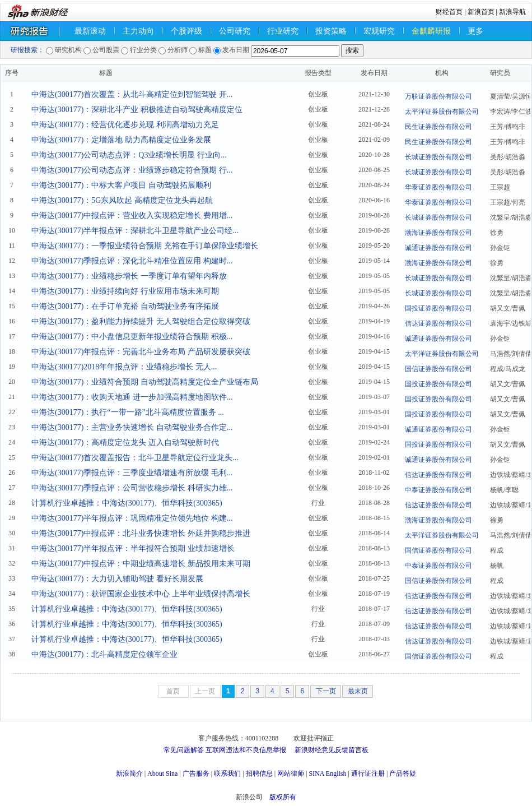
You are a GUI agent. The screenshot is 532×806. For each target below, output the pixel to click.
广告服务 (196, 773)
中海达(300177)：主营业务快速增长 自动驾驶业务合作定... (132, 427)
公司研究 (235, 31)
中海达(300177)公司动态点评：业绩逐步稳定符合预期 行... (132, 170)
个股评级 (186, 31)
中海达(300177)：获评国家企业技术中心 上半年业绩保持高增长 (141, 594)
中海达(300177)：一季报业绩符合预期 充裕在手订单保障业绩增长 (145, 246)
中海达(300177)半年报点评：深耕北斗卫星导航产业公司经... (135, 231)
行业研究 (283, 31)
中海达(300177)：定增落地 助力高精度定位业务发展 (121, 140)
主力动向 (138, 31)
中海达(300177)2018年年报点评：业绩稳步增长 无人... (124, 367)
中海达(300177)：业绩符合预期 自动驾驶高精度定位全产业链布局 (145, 382)
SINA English (327, 773)
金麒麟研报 (431, 31)
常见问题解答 (184, 750)
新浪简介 (129, 773)
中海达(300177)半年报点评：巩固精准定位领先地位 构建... (132, 518)
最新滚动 (90, 31)
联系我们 (227, 773)
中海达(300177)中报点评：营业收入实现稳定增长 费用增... (132, 216)
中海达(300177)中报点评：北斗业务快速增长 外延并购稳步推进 (141, 533)
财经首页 (449, 12)
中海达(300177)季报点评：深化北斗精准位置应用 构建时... (132, 261)
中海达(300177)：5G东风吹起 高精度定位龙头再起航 (122, 200)
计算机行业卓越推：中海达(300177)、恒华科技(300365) (127, 503)
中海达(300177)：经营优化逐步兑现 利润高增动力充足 (125, 125)
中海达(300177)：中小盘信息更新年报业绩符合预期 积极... (132, 337)
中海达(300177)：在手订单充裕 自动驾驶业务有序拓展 (125, 306)
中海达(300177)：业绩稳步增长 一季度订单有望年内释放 (129, 276)
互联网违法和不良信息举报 (246, 750)
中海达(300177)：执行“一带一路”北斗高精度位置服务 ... (128, 412)
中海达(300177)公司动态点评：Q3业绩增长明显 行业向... (129, 155)
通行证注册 (368, 773)
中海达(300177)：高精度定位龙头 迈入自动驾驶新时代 (125, 443)
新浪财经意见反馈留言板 (332, 750)
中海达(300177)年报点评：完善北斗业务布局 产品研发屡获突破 (141, 352)
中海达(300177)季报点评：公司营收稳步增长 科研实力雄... (132, 488)
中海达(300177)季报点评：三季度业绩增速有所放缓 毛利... (132, 473)
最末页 (358, 691)
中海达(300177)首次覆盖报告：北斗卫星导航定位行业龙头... (135, 458)
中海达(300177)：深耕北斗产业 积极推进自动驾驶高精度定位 (137, 110)
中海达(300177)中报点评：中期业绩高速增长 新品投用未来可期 (141, 564)
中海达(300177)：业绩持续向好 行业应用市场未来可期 (125, 291)
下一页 (326, 691)
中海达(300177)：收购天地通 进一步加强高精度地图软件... (132, 397)
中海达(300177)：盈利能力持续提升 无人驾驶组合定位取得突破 (141, 321)
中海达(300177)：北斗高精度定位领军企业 (104, 654)
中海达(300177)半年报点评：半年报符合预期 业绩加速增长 (133, 548)
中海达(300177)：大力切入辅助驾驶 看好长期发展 (117, 579)
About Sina (162, 773)
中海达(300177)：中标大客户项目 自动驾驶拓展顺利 (121, 185)
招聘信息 (259, 773)
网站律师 (291, 773)
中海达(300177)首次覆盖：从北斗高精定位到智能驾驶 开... (132, 94)
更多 (475, 31)
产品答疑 (403, 773)
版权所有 (283, 797)
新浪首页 (481, 12)
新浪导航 (512, 12)
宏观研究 (379, 31)
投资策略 (331, 31)
